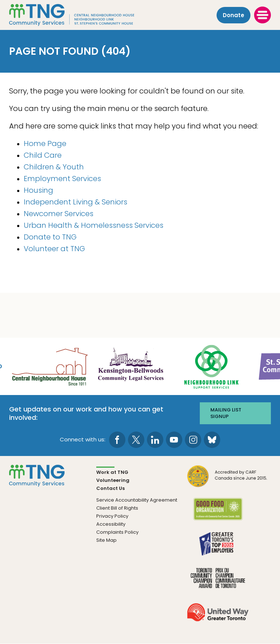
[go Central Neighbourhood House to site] (49, 366)
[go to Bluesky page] (212, 440)
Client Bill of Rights (117, 508)
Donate (234, 15)
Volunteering (113, 480)
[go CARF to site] (227, 480)
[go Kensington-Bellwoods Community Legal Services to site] (131, 366)
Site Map (106, 540)
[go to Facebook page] (117, 440)
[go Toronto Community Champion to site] (218, 582)
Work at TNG (112, 472)
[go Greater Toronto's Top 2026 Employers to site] (218, 548)
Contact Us (110, 488)
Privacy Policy (112, 516)
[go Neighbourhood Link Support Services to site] (212, 366)
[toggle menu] (262, 15)
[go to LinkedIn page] (155, 440)
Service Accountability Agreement (137, 500)
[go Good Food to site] (218, 513)
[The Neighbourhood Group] (81, 15)
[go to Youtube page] (174, 440)
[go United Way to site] (218, 616)
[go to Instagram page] (193, 440)
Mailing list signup (226, 413)
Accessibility (111, 524)
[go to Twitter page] (136, 440)
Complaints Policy (117, 532)
